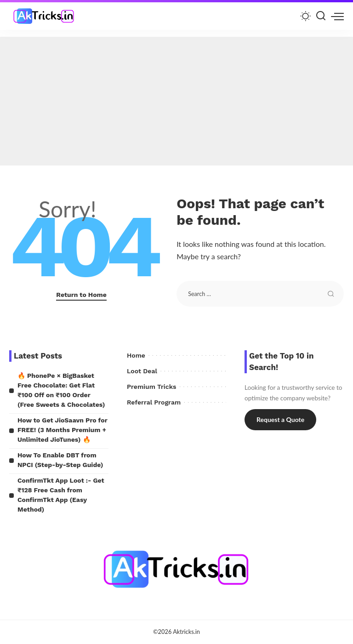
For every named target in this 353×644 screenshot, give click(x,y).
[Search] (321, 16)
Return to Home (81, 295)
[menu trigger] (337, 16)
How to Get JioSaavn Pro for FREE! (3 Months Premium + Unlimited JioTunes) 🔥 (63, 430)
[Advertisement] (176, 101)
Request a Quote (280, 419)
